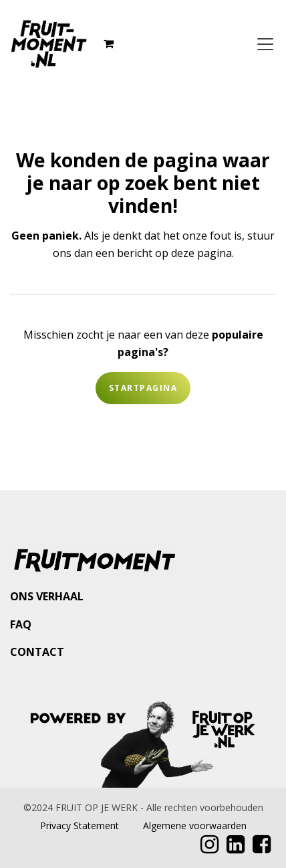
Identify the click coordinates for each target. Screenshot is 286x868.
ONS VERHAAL (47, 596)
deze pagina (201, 253)
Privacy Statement (80, 826)
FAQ (21, 624)
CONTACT (37, 652)
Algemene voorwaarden (195, 826)
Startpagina (143, 388)
